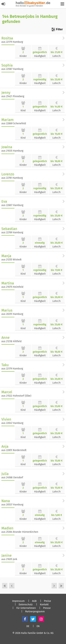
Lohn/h (56, 56)
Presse (47, 608)
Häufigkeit (40, 56)
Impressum (18, 601)
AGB (34, 601)
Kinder (23, 56)
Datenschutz (26, 605)
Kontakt (44, 605)
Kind (23, 111)
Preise (48, 601)
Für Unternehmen (26, 608)
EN (38, 626)
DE (28, 626)
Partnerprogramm (35, 612)
